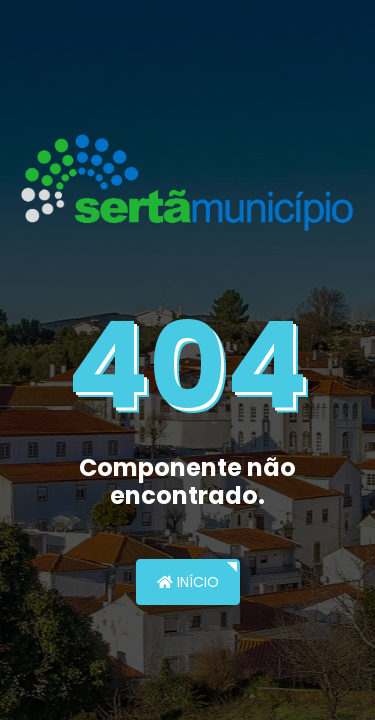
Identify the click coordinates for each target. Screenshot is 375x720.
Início (188, 582)
